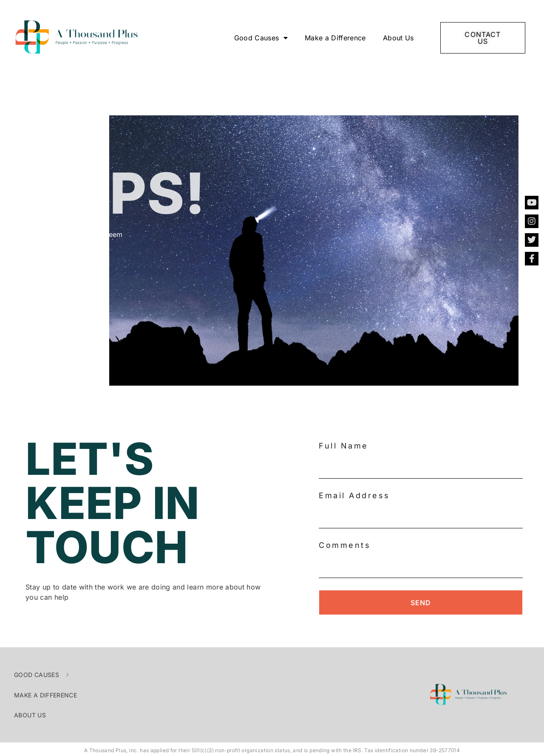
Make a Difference (335, 38)
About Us (398, 38)
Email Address (354, 495)
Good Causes (261, 38)
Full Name (344, 446)
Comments (345, 545)
